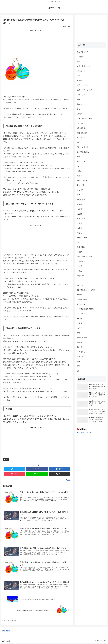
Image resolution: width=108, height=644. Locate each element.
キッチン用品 (82, 300)
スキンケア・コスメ (85, 90)
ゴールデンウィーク (85, 119)
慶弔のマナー (82, 238)
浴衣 (79, 142)
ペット (80, 166)
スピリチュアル (83, 52)
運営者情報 (6, 631)
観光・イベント (83, 85)
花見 (79, 366)
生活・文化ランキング (84, 433)
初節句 (80, 104)
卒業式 (80, 252)
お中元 (80, 228)
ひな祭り (80, 190)
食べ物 (80, 295)
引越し (80, 233)
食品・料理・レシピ (85, 66)
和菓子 (80, 333)
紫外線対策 (81, 128)
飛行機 (80, 319)
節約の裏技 (81, 199)
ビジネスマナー (83, 304)
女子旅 (80, 223)
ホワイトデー (82, 161)
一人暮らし (81, 352)
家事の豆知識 (82, 133)
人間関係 (80, 57)
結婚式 (80, 176)
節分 (79, 371)
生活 (79, 61)
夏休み (80, 204)
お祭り (6, 459)
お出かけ (80, 171)
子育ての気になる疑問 (85, 309)
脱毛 (79, 361)
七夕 (79, 280)
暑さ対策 (80, 276)
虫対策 (80, 114)
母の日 (80, 347)
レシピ (80, 109)
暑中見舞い (81, 247)
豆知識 (80, 81)
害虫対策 (80, 357)
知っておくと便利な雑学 (86, 290)
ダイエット (81, 71)
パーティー (81, 285)
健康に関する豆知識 (85, 257)
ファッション (82, 95)
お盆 (79, 242)
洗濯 (79, 100)
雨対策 (80, 209)
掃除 (79, 195)
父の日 (80, 266)
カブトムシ (81, 123)
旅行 (79, 157)
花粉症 (80, 214)
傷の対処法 (81, 219)
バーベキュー (82, 314)
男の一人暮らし (83, 147)
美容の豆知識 (82, 338)
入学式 (80, 323)
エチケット (81, 261)
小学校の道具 (82, 180)
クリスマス (81, 138)
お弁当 (80, 328)
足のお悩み (81, 185)
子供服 (80, 271)
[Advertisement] (37, 45)
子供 (79, 76)
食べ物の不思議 (83, 152)
